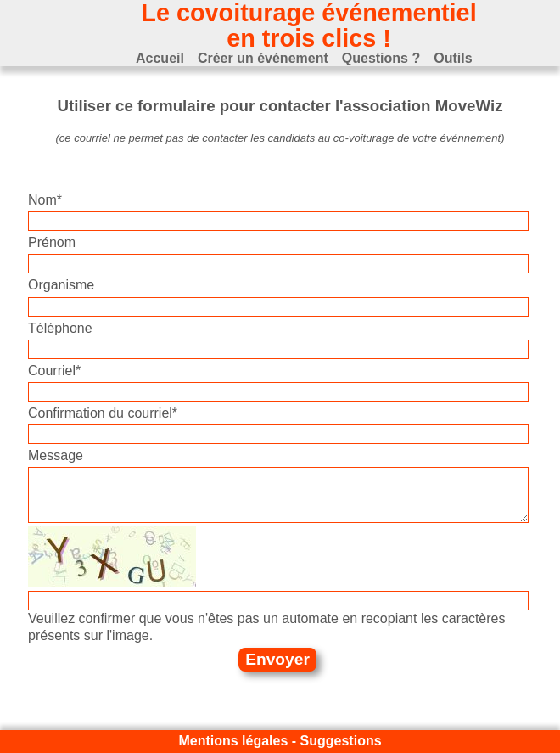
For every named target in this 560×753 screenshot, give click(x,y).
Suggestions (341, 741)
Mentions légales (233, 741)
